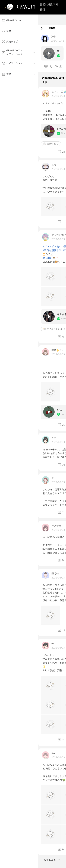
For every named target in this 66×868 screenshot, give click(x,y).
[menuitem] (19, 21)
